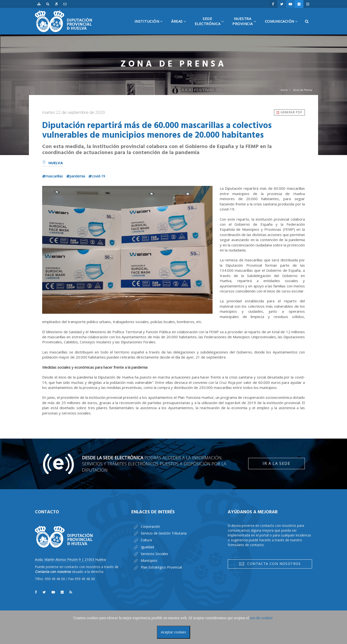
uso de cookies (261, 618)
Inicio (284, 90)
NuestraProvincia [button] (246, 25)
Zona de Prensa (302, 90)
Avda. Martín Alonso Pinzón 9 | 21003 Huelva (70, 559)
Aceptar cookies (173, 632)
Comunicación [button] (283, 27)
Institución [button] (150, 27)
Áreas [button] (180, 27)
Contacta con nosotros (270, 564)
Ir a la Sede (276, 463)
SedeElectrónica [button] (211, 25)
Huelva (53, 163)
